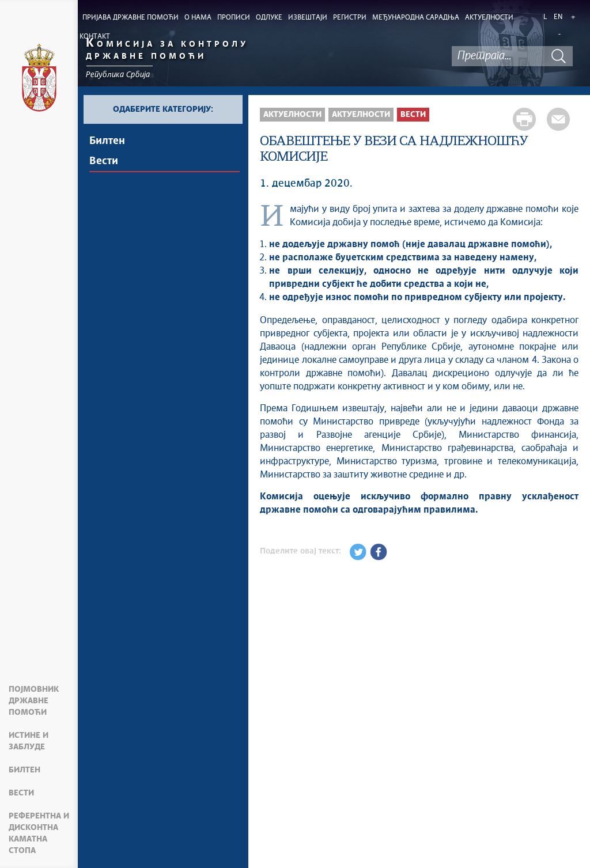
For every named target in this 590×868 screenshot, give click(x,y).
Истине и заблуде (29, 741)
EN (558, 17)
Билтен (24, 770)
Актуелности (292, 115)
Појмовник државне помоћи (34, 701)
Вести (21, 793)
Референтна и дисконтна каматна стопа (39, 833)
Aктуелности (361, 115)
